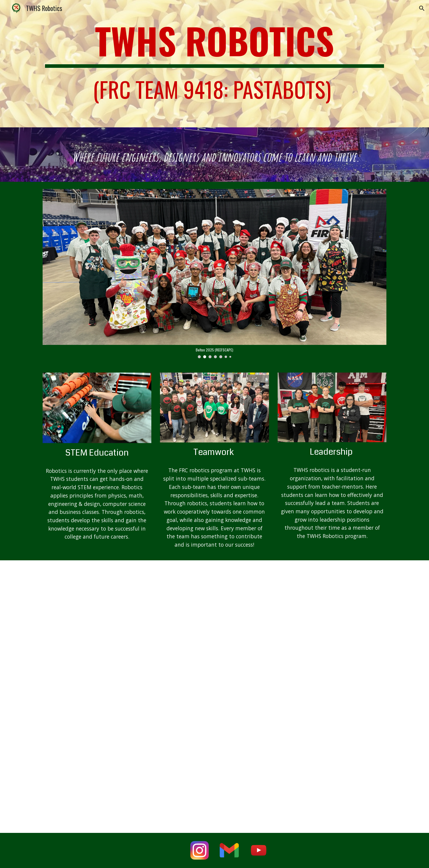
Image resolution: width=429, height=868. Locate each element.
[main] (214, 64)
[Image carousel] (214, 273)
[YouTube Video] (97, 604)
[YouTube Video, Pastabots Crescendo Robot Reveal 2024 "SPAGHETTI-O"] (97, 788)
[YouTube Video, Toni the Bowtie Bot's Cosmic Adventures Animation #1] (214, 788)
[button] (422, 8)
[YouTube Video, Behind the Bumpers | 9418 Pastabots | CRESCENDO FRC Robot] (332, 788)
